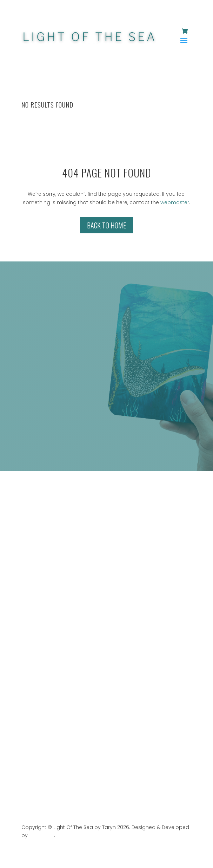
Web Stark (42, 835)
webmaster (175, 202)
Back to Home (106, 225)
